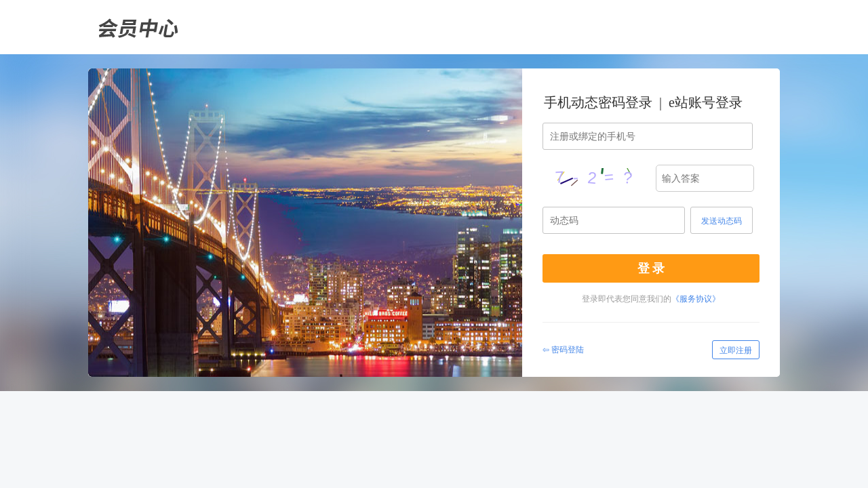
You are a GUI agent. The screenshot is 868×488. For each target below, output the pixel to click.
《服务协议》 (696, 299)
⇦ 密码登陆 (563, 350)
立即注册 (736, 350)
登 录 (651, 268)
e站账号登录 (706, 102)
